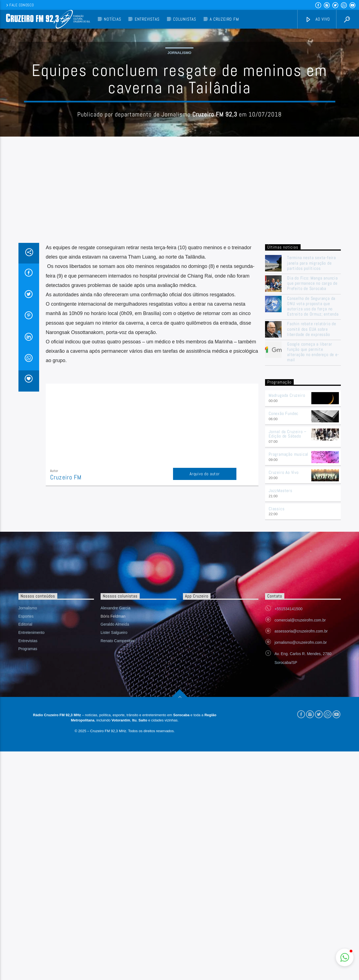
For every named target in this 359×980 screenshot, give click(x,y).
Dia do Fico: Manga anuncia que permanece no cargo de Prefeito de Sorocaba (312, 395)
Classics (276, 620)
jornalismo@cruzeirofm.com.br (301, 754)
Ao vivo (318, 19)
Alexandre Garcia (115, 719)
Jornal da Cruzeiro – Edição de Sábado (288, 545)
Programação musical (288, 565)
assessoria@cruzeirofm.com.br (301, 742)
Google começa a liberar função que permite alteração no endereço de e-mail (313, 463)
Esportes (26, 727)
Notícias (112, 19)
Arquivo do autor (205, 585)
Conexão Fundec (284, 525)
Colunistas (185, 19)
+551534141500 (288, 720)
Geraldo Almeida (115, 735)
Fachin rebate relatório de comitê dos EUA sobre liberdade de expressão (312, 440)
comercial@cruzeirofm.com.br (300, 731)
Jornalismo (179, 108)
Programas (28, 760)
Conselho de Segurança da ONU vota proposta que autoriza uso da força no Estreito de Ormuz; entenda (313, 418)
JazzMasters (280, 602)
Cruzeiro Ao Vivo (284, 584)
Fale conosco (19, 5)
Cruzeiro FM (66, 589)
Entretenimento (32, 744)
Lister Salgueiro (114, 744)
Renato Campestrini (118, 752)
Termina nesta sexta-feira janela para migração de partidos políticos (311, 374)
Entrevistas (147, 19)
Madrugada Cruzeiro (287, 507)
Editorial (25, 735)
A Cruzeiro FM (224, 19)
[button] (345, 957)
